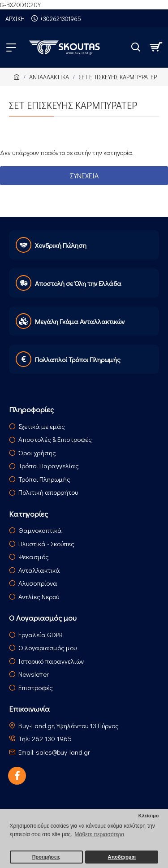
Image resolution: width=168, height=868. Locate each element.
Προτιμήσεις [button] (46, 857)
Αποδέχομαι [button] (122, 857)
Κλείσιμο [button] (149, 816)
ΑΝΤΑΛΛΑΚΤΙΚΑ (49, 77)
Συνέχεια (84, 175)
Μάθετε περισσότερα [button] (100, 834)
